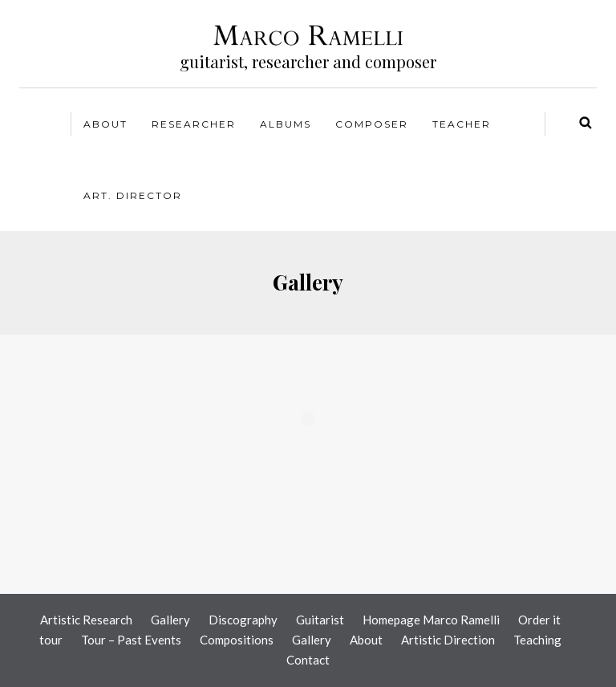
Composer (372, 124)
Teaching (537, 640)
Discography (243, 620)
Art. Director (133, 195)
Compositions (237, 640)
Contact (308, 660)
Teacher (462, 124)
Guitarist (320, 620)
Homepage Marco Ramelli (431, 620)
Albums (286, 124)
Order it (539, 620)
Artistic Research (86, 620)
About (105, 124)
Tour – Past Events (131, 640)
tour (51, 640)
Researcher (194, 124)
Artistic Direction (448, 640)
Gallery (170, 620)
